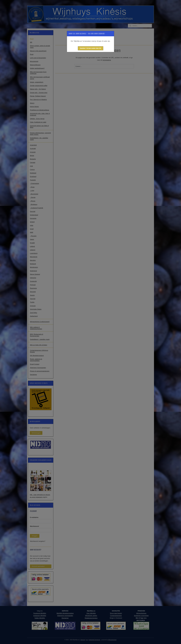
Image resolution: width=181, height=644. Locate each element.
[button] (91, 48)
